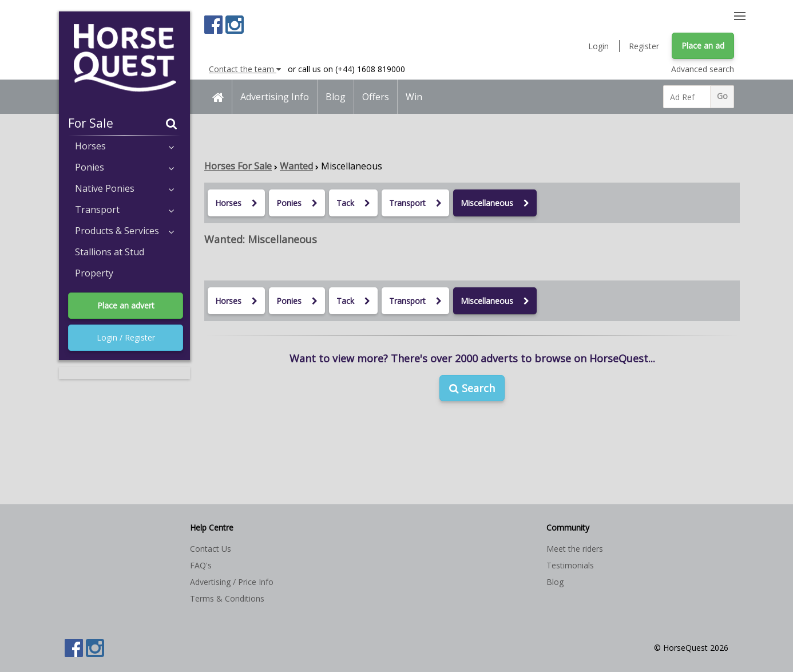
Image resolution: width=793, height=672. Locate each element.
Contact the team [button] (245, 69)
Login (598, 46)
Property (94, 273)
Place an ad (703, 46)
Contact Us (211, 549)
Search (472, 388)
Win (414, 97)
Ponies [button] (124, 167)
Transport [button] (124, 209)
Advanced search (703, 69)
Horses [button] (124, 146)
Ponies (297, 203)
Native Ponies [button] (124, 188)
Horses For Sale (238, 166)
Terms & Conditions (227, 598)
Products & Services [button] (124, 231)
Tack (353, 203)
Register (644, 46)
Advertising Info (275, 97)
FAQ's (201, 565)
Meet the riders (575, 549)
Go (722, 96)
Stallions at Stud (110, 252)
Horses (236, 203)
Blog (336, 97)
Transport (415, 203)
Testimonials (570, 565)
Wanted (296, 166)
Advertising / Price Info (232, 582)
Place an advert (126, 305)
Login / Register (126, 337)
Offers (376, 97)
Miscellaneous (495, 203)
